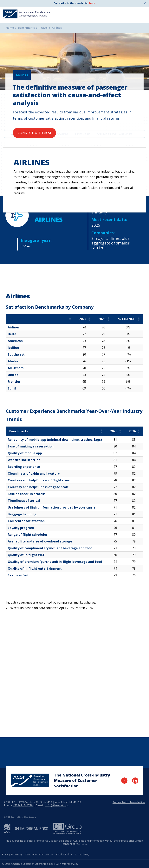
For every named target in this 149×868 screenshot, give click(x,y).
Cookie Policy (64, 855)
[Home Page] (30, 780)
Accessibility (82, 855)
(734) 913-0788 (23, 805)
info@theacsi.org (57, 805)
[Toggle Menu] (142, 14)
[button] (70, 319)
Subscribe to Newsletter (129, 802)
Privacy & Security (12, 855)
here (92, 3)
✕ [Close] (145, 3)
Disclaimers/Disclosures (39, 855)
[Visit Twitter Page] (124, 781)
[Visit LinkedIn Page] (135, 781)
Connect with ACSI (34, 133)
